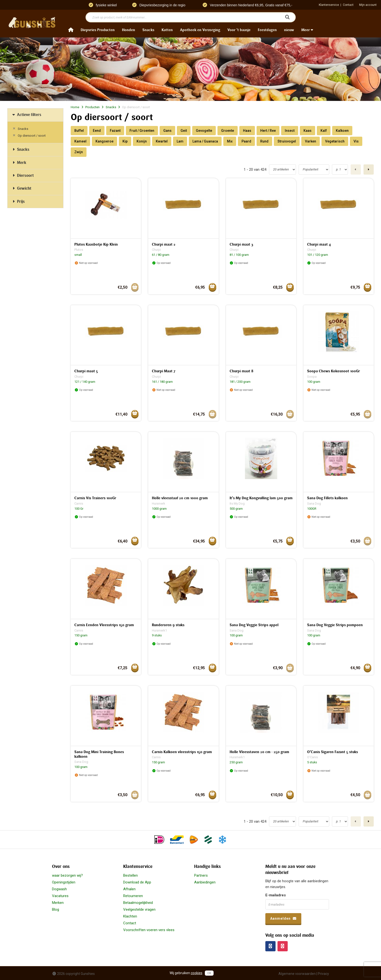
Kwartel (162, 141)
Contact (348, 5)
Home (75, 107)
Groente (228, 131)
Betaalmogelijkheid (138, 903)
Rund (264, 141)
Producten (92, 107)
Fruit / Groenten (142, 131)
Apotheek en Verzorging (200, 30)
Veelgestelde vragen (139, 909)
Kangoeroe (104, 141)
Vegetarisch (335, 141)
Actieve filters (26, 115)
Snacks (148, 30)
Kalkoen (342, 131)
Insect (290, 131)
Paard (246, 141)
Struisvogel (287, 141)
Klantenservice (329, 5)
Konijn (142, 141)
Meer (307, 30)
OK (209, 973)
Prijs (18, 201)
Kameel (80, 141)
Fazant (115, 131)
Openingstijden (64, 882)
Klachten (130, 916)
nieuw (289, 30)
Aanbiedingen (205, 882)
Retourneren (133, 896)
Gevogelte (204, 131)
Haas (247, 131)
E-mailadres (276, 895)
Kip (125, 141)
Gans (167, 131)
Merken (58, 903)
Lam (180, 141)
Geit (184, 131)
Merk (19, 163)
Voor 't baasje (239, 30)
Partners (201, 875)
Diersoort (22, 175)
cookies (197, 973)
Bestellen (130, 875)
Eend (97, 131)
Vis (356, 141)
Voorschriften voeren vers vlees (149, 930)
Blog (56, 909)
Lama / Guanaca (205, 141)
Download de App (137, 882)
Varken (311, 141)
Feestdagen (267, 30)
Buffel (79, 131)
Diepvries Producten (98, 30)
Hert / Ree (268, 131)
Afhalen (129, 889)
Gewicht (21, 188)
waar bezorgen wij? (67, 875)
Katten (167, 30)
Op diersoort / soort (32, 136)
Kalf (324, 131)
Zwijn (79, 152)
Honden (129, 30)
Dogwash (59, 889)
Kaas (307, 131)
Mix (230, 141)
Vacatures (60, 896)
